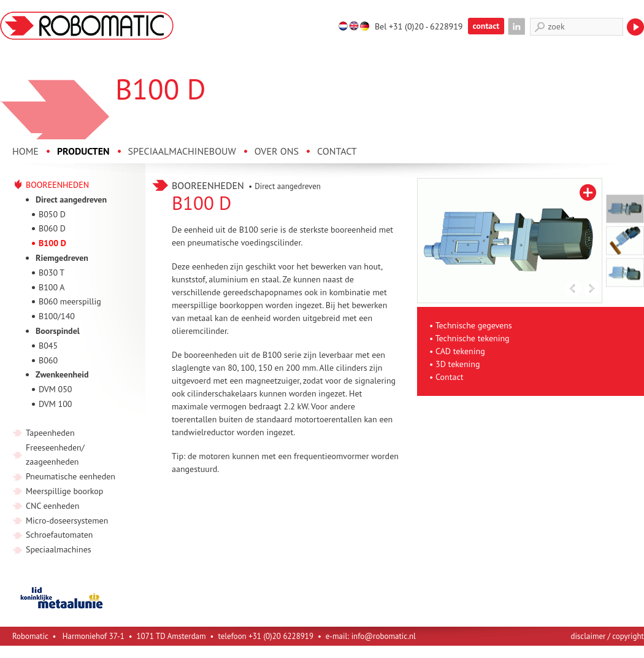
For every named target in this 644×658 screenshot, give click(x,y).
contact (486, 26)
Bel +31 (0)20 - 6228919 (419, 26)
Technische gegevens (474, 325)
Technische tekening (473, 338)
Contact (449, 377)
